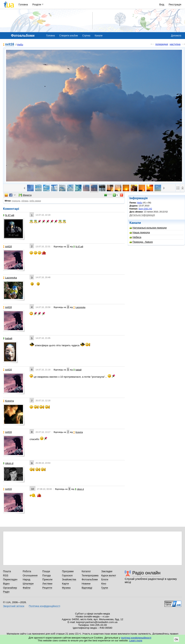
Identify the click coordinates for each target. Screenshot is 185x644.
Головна (23, 4)
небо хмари (35, 201)
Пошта (7, 571)
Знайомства (69, 579)
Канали (99, 36)
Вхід (162, 4)
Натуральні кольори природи (148, 228)
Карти (65, 584)
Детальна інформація (142, 215)
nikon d (8, 463)
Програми (68, 571)
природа (16, 201)
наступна (175, 44)
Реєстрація (175, 4)
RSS (6, 575)
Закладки (107, 571)
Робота (27, 571)
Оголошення (30, 575)
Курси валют (109, 575)
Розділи (37, 4)
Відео (6, 584)
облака (25, 201)
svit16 (10, 44)
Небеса (135, 237)
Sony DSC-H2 (145, 209)
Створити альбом (69, 36)
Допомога (176, 36)
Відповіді (87, 588)
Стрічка (86, 36)
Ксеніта (8, 401)
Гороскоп (67, 575)
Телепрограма (90, 575)
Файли (27, 588)
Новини (86, 584)
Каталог (86, 571)
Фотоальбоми (90, 579)
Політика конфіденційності (44, 606)
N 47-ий (9, 215)
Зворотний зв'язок (14, 606)
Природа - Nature (141, 242)
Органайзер (10, 588)
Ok (176, 639)
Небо (20, 45)
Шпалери (28, 584)
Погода (46, 575)
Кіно (104, 584)
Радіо (6, 592)
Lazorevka (10, 278)
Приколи (47, 579)
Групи (105, 588)
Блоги (105, 579)
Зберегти (25, 195)
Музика (66, 588)
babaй (8, 338)
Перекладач (10, 579)
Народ (27, 579)
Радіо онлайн (146, 573)
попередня (162, 44)
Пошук (46, 571)
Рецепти (47, 588)
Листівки (47, 584)
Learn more (136, 640)
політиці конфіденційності (136, 638)
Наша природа (140, 232)
